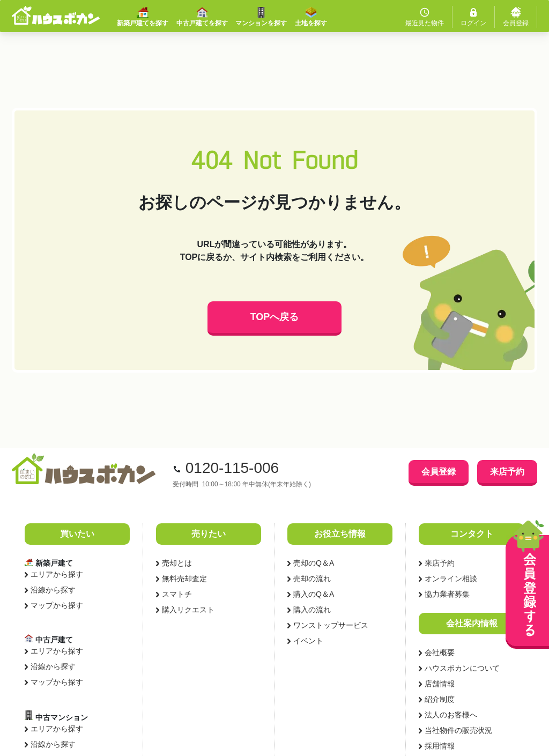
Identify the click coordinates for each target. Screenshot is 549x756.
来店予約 (507, 472)
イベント (308, 641)
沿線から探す (53, 590)
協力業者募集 (447, 594)
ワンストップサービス (331, 625)
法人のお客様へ (451, 715)
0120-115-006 (232, 468)
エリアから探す (57, 574)
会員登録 (439, 472)
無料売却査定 (184, 579)
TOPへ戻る (275, 317)
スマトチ (177, 594)
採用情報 (440, 746)
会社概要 (440, 653)
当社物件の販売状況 (458, 730)
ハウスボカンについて (462, 668)
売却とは (177, 563)
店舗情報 (440, 684)
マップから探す (57, 605)
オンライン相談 (451, 579)
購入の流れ (312, 610)
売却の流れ (312, 579)
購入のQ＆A (314, 594)
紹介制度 (440, 699)
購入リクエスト (188, 610)
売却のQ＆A (314, 563)
